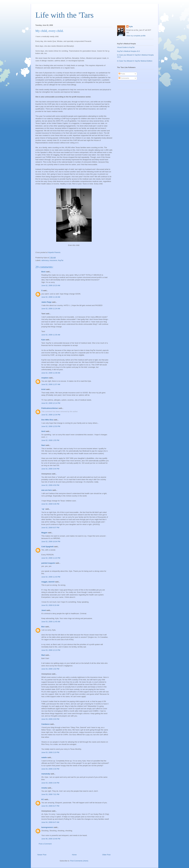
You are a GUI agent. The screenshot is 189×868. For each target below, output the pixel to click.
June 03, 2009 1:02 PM (50, 669)
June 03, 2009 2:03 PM (50, 719)
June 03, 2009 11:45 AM (51, 622)
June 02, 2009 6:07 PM (50, 528)
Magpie (44, 533)
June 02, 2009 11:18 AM (51, 297)
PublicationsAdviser (50, 408)
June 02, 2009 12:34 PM (51, 415)
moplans (45, 378)
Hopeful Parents (54, 252)
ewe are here (47, 490)
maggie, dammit (48, 582)
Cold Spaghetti (48, 547)
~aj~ (43, 509)
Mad (43, 655)
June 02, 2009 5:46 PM (50, 504)
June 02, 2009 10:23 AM (51, 285)
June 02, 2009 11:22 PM (51, 558)
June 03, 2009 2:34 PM (50, 783)
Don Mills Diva (47, 420)
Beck (43, 272)
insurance (53, 260)
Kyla (43, 340)
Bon (43, 627)
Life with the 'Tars (65, 15)
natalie (44, 757)
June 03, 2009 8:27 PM (50, 806)
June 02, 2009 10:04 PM (51, 542)
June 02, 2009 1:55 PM (50, 440)
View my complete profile (136, 36)
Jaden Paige (46, 302)
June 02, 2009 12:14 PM (51, 403)
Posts (122, 74)
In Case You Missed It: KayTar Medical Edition (135, 61)
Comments (124, 78)
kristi (43, 389)
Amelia (44, 788)
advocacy (45, 260)
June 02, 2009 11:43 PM (51, 577)
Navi (43, 445)
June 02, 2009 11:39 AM (51, 373)
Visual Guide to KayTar (126, 47)
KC (43, 799)
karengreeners (47, 827)
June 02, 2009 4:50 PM (50, 485)
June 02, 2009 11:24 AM (51, 309)
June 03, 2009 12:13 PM (51, 650)
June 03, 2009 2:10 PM (50, 752)
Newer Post (42, 855)
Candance (46, 724)
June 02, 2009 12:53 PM (51, 426)
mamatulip (46, 774)
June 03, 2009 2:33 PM (50, 769)
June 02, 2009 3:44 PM (50, 469)
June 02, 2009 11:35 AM (51, 335)
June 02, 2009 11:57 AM (51, 384)
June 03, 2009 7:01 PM (50, 794)
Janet (44, 610)
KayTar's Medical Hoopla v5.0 (129, 51)
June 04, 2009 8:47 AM (50, 822)
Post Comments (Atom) (79, 861)
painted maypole (48, 563)
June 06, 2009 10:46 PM (51, 839)
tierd (43, 431)
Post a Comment (45, 844)
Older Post (106, 855)
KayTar (61, 260)
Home (74, 855)
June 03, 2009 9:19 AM (50, 605)
